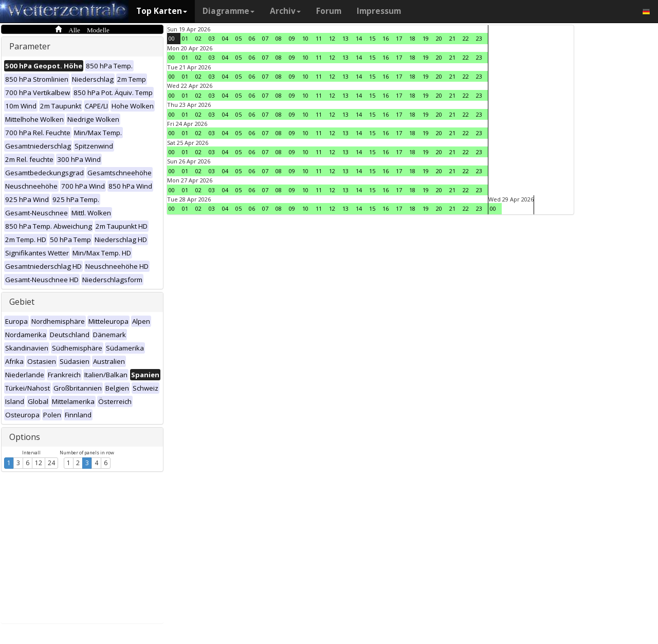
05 (239, 38)
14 (359, 38)
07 (265, 38)
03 (212, 38)
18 (412, 38)
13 (345, 38)
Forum (329, 11)
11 (319, 38)
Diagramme (229, 11)
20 (439, 38)
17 (399, 38)
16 (386, 38)
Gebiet (22, 302)
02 (198, 38)
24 (51, 463)
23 (479, 38)
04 (225, 38)
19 (426, 38)
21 (452, 38)
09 (292, 38)
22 (466, 38)
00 (172, 38)
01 (185, 38)
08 (279, 38)
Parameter (30, 46)
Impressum (379, 11)
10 (305, 38)
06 (252, 38)
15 (372, 38)
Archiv (285, 11)
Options (25, 437)
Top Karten (162, 11)
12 (39, 463)
